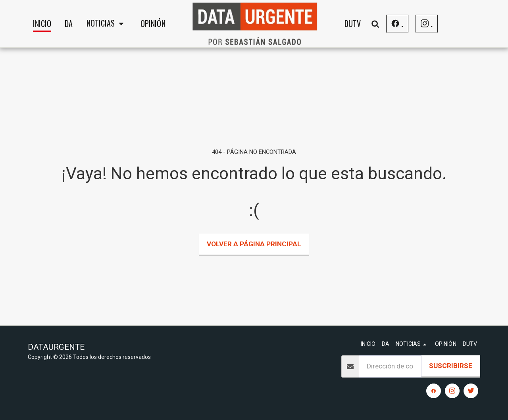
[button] (107, 24)
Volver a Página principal (254, 244)
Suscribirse (451, 366)
